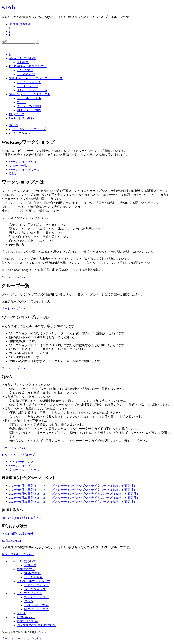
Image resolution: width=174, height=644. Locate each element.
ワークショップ (27, 86)
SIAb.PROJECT (11, 541)
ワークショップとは (23, 162)
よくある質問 (26, 74)
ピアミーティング (29, 82)
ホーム (14, 125)
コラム (21, 102)
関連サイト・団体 (29, 110)
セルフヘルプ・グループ (36, 78)
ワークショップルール (24, 170)
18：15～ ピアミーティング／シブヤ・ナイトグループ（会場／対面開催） (74, 494)
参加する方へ (28, 66)
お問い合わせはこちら (18, 554)
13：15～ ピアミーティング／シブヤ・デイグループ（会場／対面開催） (73, 486)
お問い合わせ (23, 118)
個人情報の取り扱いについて (36, 625)
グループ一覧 (18, 166)
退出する (8, 639)
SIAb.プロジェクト (30, 94)
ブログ (17, 114)
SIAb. (9, 7)
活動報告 (23, 62)
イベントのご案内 (29, 106)
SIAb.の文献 (25, 70)
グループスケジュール (32, 90)
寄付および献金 (21, 24)
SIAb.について (23, 58)
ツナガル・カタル (29, 98)
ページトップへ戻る (28, 639)
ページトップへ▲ (14, 277)
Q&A (13, 174)
